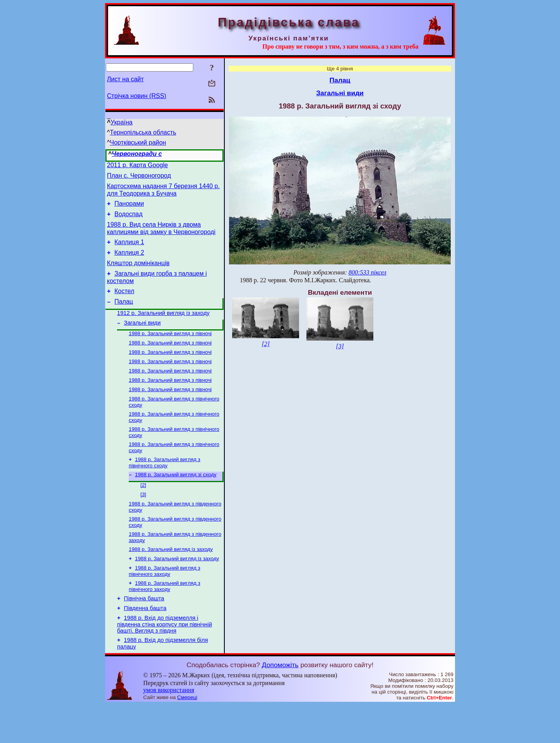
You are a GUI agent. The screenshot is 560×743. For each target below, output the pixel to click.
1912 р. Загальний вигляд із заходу (163, 328)
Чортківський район (138, 142)
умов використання (169, 728)
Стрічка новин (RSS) (136, 96)
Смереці (187, 735)
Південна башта (145, 644)
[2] (143, 512)
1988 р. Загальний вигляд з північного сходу (164, 488)
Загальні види (143, 339)
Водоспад (128, 220)
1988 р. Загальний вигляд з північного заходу (164, 604)
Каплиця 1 (129, 250)
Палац (124, 316)
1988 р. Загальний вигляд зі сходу (176, 501)
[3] (143, 522)
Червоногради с (137, 154)
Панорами (129, 208)
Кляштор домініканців (138, 274)
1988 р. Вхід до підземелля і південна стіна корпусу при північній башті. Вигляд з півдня (164, 661)
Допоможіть (280, 703)
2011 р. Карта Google (137, 166)
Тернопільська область (143, 132)
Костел (124, 304)
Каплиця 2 (129, 262)
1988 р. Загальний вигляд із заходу (171, 580)
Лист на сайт (125, 79)
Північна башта (144, 633)
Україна (121, 122)
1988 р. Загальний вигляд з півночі (170, 351)
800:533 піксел (367, 272)
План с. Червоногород (139, 178)
